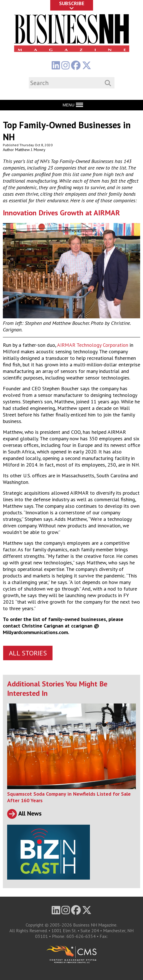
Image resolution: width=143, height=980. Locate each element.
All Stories (28, 653)
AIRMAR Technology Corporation (93, 345)
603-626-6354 (81, 936)
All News (24, 813)
